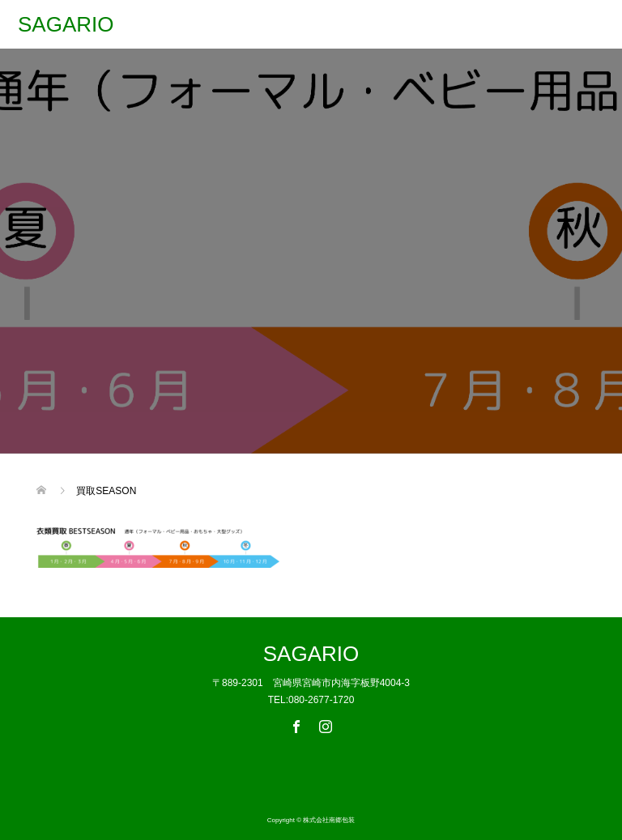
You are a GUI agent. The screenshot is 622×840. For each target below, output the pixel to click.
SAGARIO (66, 24)
